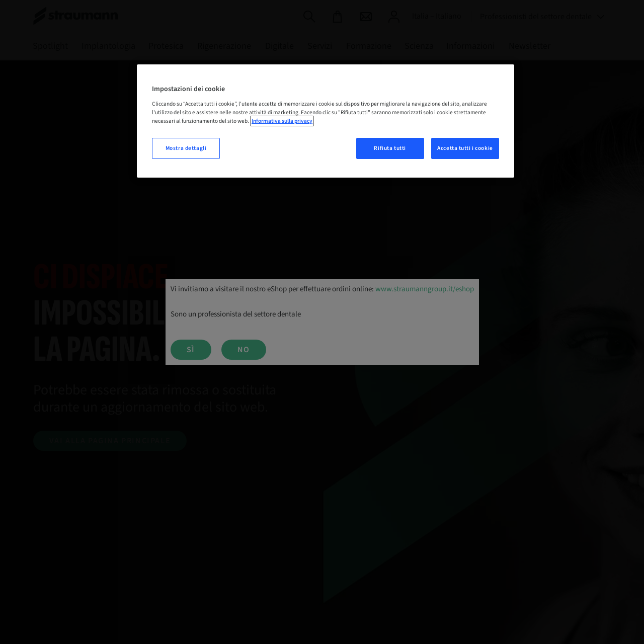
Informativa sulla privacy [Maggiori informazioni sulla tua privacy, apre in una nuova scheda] (282, 121)
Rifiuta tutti (390, 148)
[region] (326, 121)
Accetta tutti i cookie (465, 148)
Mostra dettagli (186, 148)
